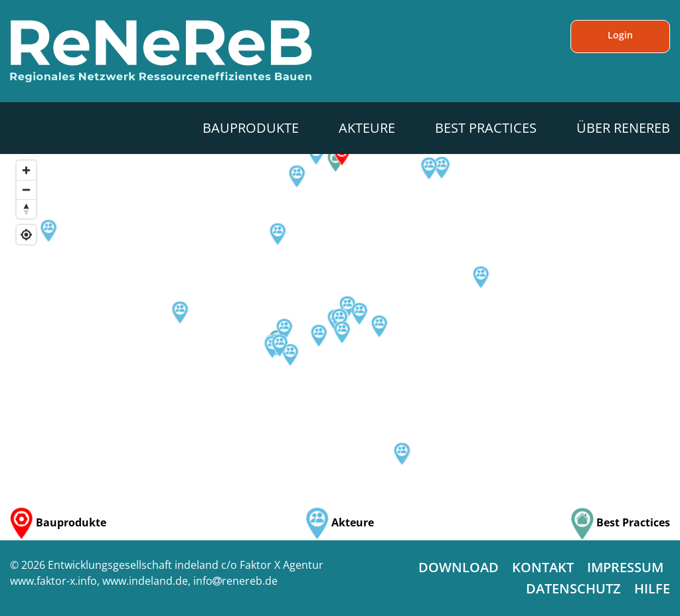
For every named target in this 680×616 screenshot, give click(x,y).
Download (459, 567)
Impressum (625, 567)
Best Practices (486, 128)
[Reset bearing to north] (26, 209)
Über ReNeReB (623, 128)
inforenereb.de (235, 581)
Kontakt (543, 567)
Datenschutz (573, 588)
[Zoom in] (26, 170)
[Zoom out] (26, 190)
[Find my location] (26, 235)
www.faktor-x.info (53, 581)
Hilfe (652, 588)
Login (620, 35)
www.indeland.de (145, 581)
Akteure (367, 128)
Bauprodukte (251, 128)
